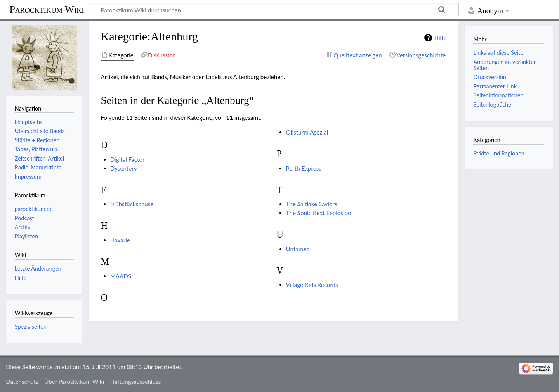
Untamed (298, 249)
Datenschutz (22, 382)
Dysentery (124, 168)
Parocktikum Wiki (47, 9)
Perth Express (304, 168)
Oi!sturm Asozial (307, 132)
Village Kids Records (312, 285)
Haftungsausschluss (136, 382)
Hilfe (440, 38)
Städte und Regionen (499, 153)
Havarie (120, 240)
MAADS (121, 276)
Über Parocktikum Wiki (74, 382)
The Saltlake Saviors (312, 204)
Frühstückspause (132, 204)
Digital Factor (128, 159)
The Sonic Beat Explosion (319, 213)
